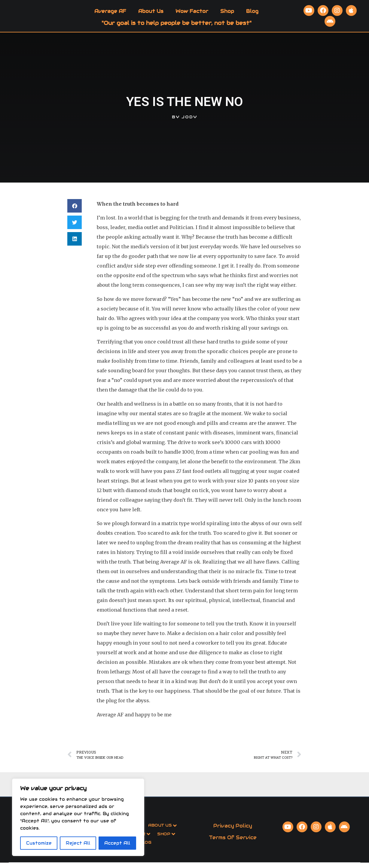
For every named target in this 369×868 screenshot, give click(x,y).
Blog (252, 14)
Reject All (78, 843)
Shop (227, 14)
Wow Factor (192, 14)
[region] (78, 817)
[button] (75, 212)
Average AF (110, 14)
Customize (39, 843)
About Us (151, 14)
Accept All (117, 843)
